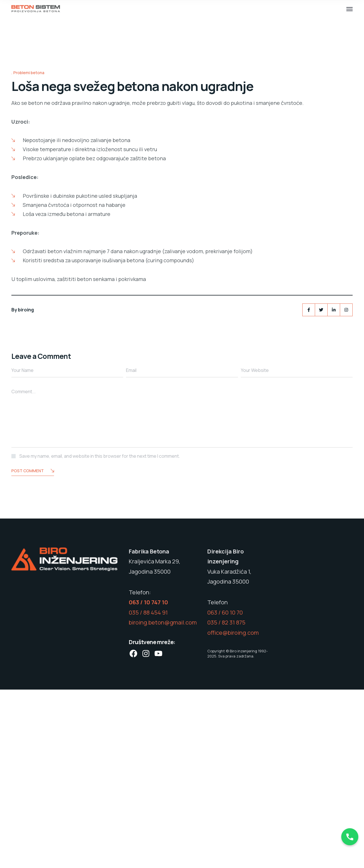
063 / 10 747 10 (148, 781)
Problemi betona (29, 251)
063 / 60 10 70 (225, 791)
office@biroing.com (233, 811)
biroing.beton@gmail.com (163, 801)
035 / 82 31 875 (226, 801)
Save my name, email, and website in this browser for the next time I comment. (100, 634)
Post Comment (33, 649)
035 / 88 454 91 (148, 791)
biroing (26, 488)
